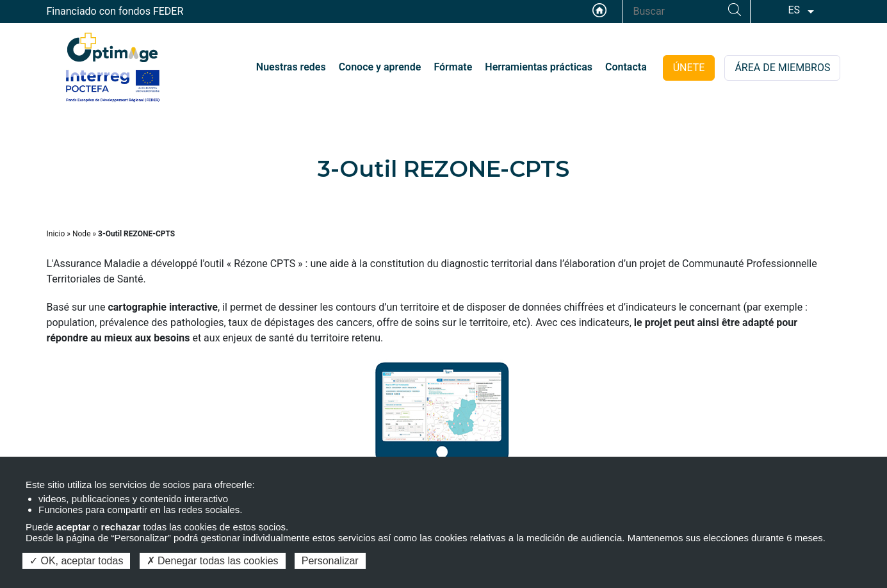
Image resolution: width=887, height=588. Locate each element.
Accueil (599, 10)
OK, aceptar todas (76, 561)
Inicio (56, 234)
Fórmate (453, 67)
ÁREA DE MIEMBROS (782, 68)
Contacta (626, 67)
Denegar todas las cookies (213, 561)
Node (82, 234)
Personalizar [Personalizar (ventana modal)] (330, 561)
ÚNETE (689, 68)
